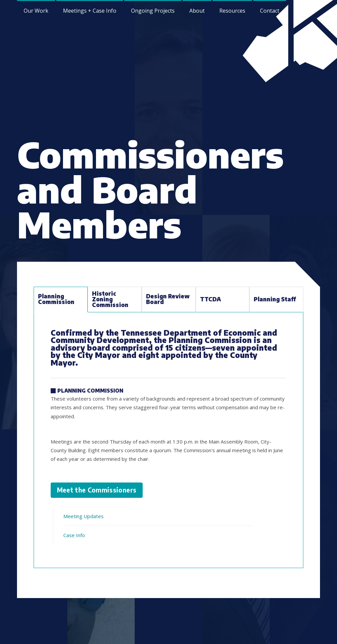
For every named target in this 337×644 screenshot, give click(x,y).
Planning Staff (275, 299)
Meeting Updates (83, 516)
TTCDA (210, 299)
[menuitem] (197, 10)
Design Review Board (168, 299)
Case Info (74, 535)
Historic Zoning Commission (110, 299)
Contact (270, 11)
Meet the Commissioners (97, 490)
